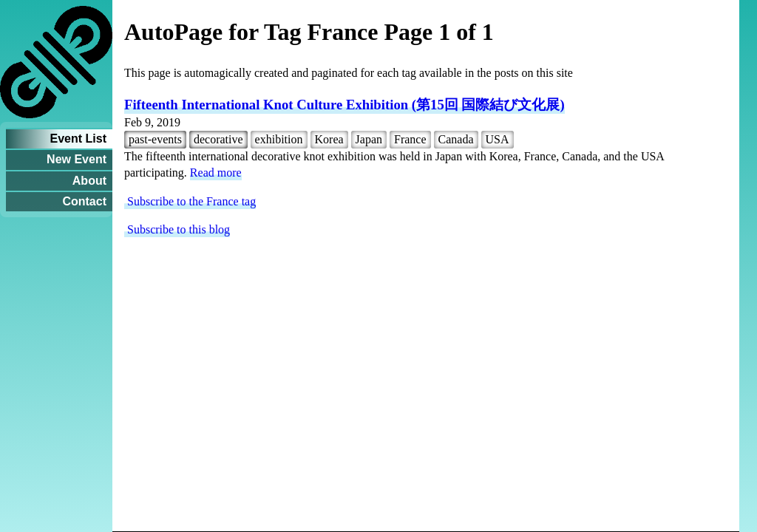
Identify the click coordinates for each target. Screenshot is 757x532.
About (89, 181)
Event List (78, 139)
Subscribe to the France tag (190, 201)
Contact (84, 201)
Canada (456, 139)
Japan (369, 139)
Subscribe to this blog (177, 229)
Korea (329, 139)
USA (498, 139)
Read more (216, 173)
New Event (77, 159)
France (410, 139)
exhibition (279, 139)
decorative (218, 139)
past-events (155, 139)
